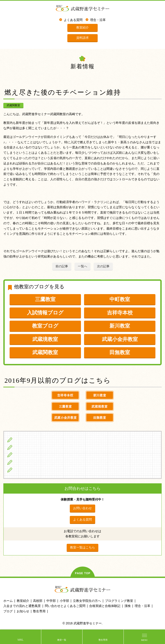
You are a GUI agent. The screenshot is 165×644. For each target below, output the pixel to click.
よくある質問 (73, 20)
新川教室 (120, 326)
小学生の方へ (25, 440)
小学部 (64, 601)
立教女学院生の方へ (30, 462)
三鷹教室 (45, 299)
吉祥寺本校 (120, 313)
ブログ (20, 470)
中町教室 (120, 299)
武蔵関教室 (13, 105)
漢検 (128, 606)
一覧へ (82, 266)
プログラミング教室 (119, 601)
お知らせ (23, 611)
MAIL (21, 640)
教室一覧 (62, 640)
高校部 (38, 601)
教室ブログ (45, 326)
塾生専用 (103, 640)
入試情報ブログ (45, 313)
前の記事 (62, 266)
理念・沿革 (98, 20)
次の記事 (103, 266)
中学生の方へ (25, 447)
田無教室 (120, 352)
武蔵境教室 (45, 339)
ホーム (8, 601)
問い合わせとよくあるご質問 (65, 606)
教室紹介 (82, 27)
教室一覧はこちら (82, 547)
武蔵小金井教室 (120, 339)
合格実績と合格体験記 (105, 606)
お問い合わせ (82, 508)
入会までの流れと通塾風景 (22, 606)
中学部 (51, 601)
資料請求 (82, 38)
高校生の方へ (25, 455)
